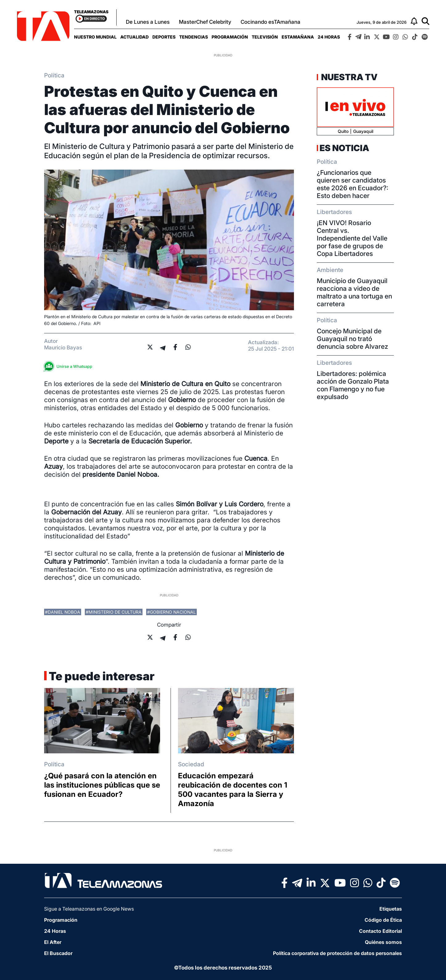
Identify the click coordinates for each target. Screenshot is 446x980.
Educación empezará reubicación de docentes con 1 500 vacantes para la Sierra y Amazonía (233, 790)
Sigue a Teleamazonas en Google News (89, 909)
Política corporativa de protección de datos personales (337, 953)
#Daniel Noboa (63, 612)
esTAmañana (298, 37)
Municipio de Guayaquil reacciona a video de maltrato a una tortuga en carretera (354, 292)
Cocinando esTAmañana (270, 22)
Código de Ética (383, 920)
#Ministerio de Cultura (114, 612)
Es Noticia (344, 148)
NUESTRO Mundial (95, 37)
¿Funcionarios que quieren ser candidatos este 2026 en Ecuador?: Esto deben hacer (353, 184)
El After (53, 942)
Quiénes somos (383, 942)
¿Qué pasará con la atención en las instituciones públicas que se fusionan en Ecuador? (102, 785)
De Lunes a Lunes (148, 22)
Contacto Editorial (380, 931)
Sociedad (191, 764)
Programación (230, 37)
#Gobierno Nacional (171, 612)
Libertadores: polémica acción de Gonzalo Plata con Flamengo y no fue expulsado (353, 385)
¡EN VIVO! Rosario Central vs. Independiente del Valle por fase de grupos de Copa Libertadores (352, 238)
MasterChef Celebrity (205, 22)
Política (54, 75)
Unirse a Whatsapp (70, 366)
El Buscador (58, 953)
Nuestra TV (349, 77)
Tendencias (194, 37)
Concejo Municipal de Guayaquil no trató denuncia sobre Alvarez (352, 339)
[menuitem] (95, 37)
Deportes (164, 37)
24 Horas (329, 37)
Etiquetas (391, 909)
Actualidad (134, 37)
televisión (265, 37)
